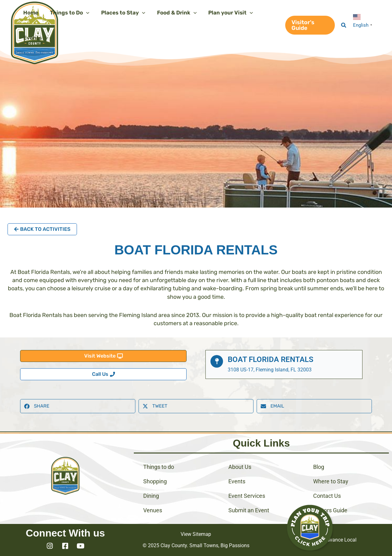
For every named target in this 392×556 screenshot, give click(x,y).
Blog (319, 467)
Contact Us (327, 496)
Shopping (155, 481)
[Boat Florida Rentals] (217, 361)
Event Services (247, 496)
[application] (84, 13)
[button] (309, 25)
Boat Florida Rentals (271, 359)
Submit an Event (249, 510)
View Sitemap (196, 534)
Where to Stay (331, 481)
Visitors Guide (330, 510)
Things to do (159, 467)
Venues (153, 510)
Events (237, 481)
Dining (151, 496)
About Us (240, 467)
